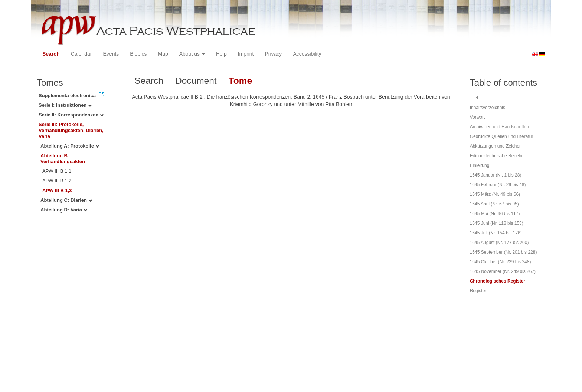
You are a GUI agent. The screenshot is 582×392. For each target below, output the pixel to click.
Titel (474, 98)
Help (221, 54)
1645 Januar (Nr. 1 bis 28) (496, 175)
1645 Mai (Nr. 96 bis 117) (495, 214)
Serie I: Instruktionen (65, 105)
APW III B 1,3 (57, 190)
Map (163, 54)
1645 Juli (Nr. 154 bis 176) (496, 233)
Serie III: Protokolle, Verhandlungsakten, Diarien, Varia (71, 130)
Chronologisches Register (498, 281)
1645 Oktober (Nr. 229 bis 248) (501, 262)
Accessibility (307, 54)
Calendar (81, 54)
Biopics (138, 54)
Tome (241, 81)
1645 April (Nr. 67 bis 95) (494, 204)
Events (111, 54)
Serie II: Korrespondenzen (71, 115)
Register (478, 291)
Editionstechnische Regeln (496, 156)
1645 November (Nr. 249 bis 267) (503, 271)
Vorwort (478, 117)
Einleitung (480, 165)
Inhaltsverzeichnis (488, 108)
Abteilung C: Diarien (66, 200)
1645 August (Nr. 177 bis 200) (499, 243)
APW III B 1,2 (57, 181)
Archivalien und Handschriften (499, 127)
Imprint (246, 54)
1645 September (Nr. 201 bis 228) (503, 252)
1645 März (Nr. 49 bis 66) (495, 194)
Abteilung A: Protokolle (70, 146)
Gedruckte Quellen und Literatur (502, 136)
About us (192, 54)
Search (51, 54)
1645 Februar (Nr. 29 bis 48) (498, 185)
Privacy (273, 54)
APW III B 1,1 (57, 171)
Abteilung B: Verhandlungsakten (63, 159)
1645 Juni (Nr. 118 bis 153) (497, 223)
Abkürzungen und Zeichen (496, 146)
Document (196, 81)
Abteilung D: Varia (64, 210)
